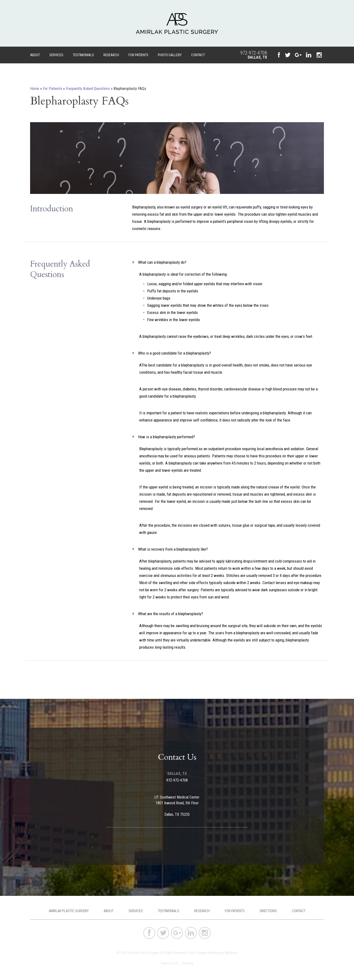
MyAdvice (231, 953)
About (35, 55)
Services (56, 55)
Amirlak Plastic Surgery (69, 911)
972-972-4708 (254, 53)
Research (111, 55)
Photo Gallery (170, 55)
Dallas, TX (257, 57)
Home (35, 88)
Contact (198, 55)
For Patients (138, 55)
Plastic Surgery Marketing (204, 953)
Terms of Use (169, 963)
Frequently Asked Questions (88, 88)
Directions (268, 911)
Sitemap (188, 963)
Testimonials (83, 55)
